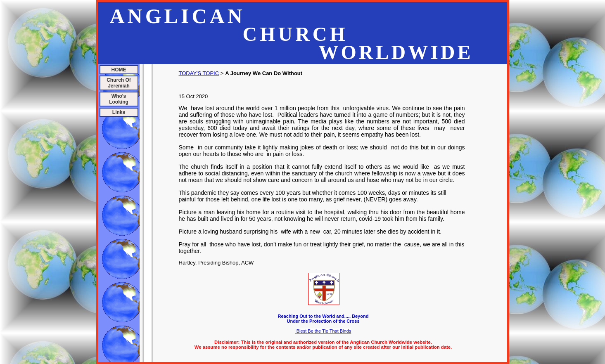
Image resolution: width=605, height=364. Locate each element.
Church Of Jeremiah (119, 83)
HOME (119, 70)
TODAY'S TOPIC (199, 73)
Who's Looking (119, 99)
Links (119, 112)
